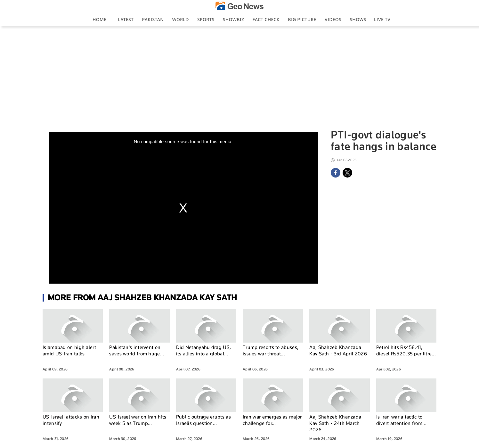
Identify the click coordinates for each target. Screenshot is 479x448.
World (181, 19)
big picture (302, 19)
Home (99, 19)
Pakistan (153, 19)
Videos (333, 19)
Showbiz (233, 19)
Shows (358, 19)
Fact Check (266, 19)
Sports (206, 19)
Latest (126, 19)
